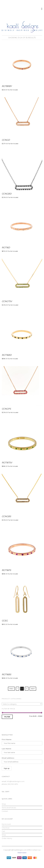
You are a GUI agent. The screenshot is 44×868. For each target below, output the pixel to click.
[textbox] (22, 704)
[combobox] (22, 704)
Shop (4, 804)
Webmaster (22, 853)
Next (33, 689)
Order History (7, 838)
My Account (6, 824)
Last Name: (7, 749)
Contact (5, 811)
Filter (7, 717)
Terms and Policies (9, 808)
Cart (3, 831)
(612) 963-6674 (13, 784)
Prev (11, 689)
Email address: (8, 758)
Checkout (6, 828)
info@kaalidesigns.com (16, 781)
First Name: (7, 739)
